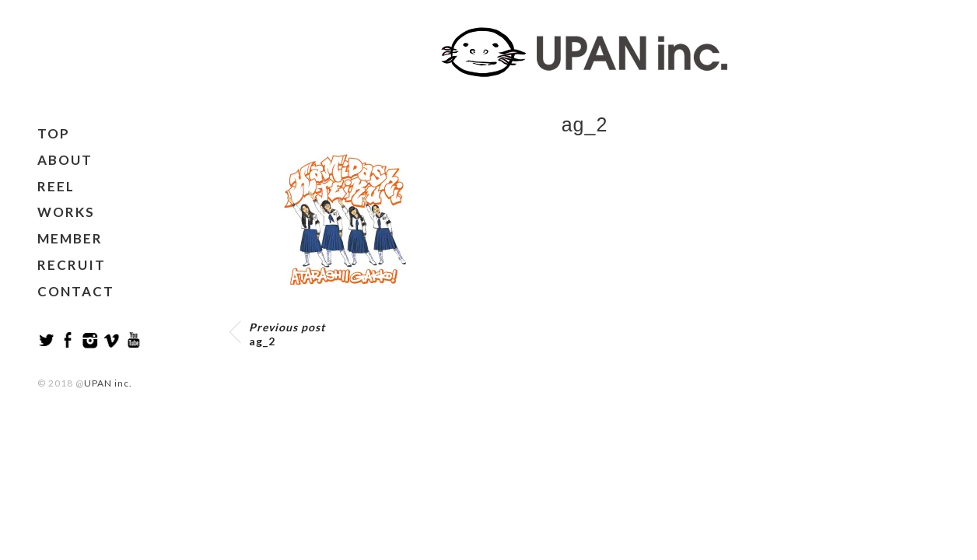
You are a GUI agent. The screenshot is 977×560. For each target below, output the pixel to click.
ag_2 (287, 334)
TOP (54, 133)
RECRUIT (72, 265)
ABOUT (65, 160)
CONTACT (76, 291)
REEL (56, 186)
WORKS (66, 212)
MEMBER (70, 238)
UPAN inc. (108, 383)
